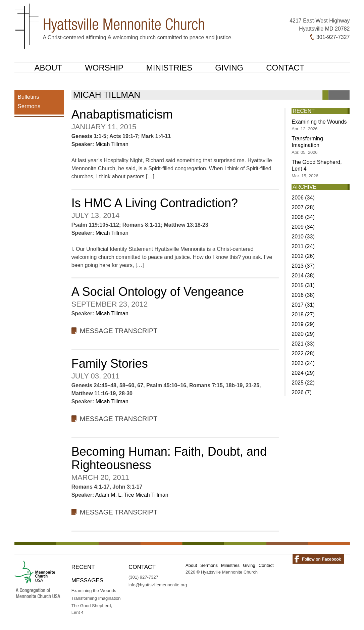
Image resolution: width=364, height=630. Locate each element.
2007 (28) (303, 207)
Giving (229, 68)
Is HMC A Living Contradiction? (155, 203)
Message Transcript (119, 331)
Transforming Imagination (307, 145)
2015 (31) (303, 285)
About (48, 68)
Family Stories (110, 364)
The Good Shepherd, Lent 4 (317, 169)
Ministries (169, 68)
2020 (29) (303, 334)
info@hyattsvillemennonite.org (158, 585)
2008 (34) (303, 217)
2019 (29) (303, 324)
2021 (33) (303, 344)
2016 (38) (303, 295)
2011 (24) (303, 246)
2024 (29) (303, 373)
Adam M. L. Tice (115, 495)
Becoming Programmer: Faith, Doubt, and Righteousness (169, 458)
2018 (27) (303, 314)
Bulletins (29, 97)
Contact (285, 68)
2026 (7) (302, 392)
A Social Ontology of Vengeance (158, 292)
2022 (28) (303, 353)
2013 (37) (303, 266)
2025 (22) (303, 383)
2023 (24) (303, 363)
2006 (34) (303, 198)
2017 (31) (303, 305)
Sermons (29, 106)
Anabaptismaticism (122, 114)
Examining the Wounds (319, 125)
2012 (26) (303, 256)
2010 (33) (303, 237)
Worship (104, 68)
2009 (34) (303, 227)
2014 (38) (303, 276)
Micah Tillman (112, 144)
